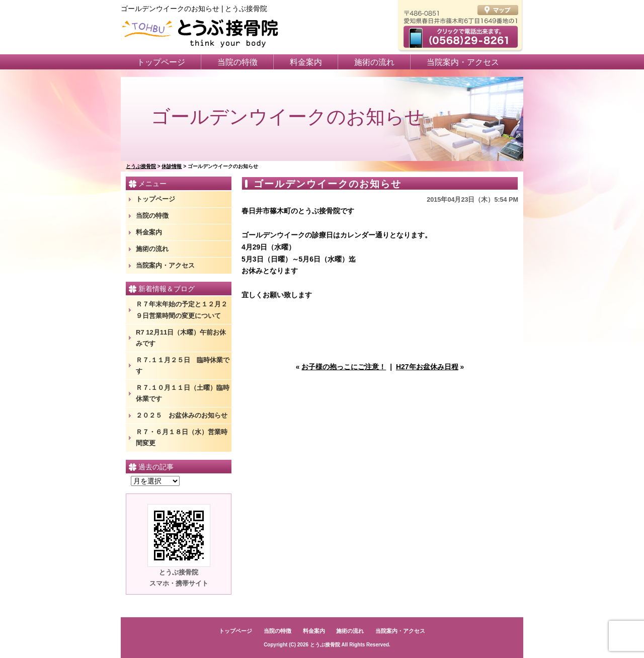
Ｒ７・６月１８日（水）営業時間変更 (182, 437)
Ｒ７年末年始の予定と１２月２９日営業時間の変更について (182, 310)
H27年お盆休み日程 (427, 367)
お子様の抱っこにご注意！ (344, 367)
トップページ (161, 62)
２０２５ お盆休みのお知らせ (182, 415)
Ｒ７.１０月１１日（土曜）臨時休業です (183, 393)
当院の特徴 (237, 62)
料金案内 (306, 62)
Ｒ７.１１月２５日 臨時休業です (183, 365)
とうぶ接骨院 (325, 645)
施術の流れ (374, 62)
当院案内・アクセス (463, 62)
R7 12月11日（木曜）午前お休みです (181, 338)
